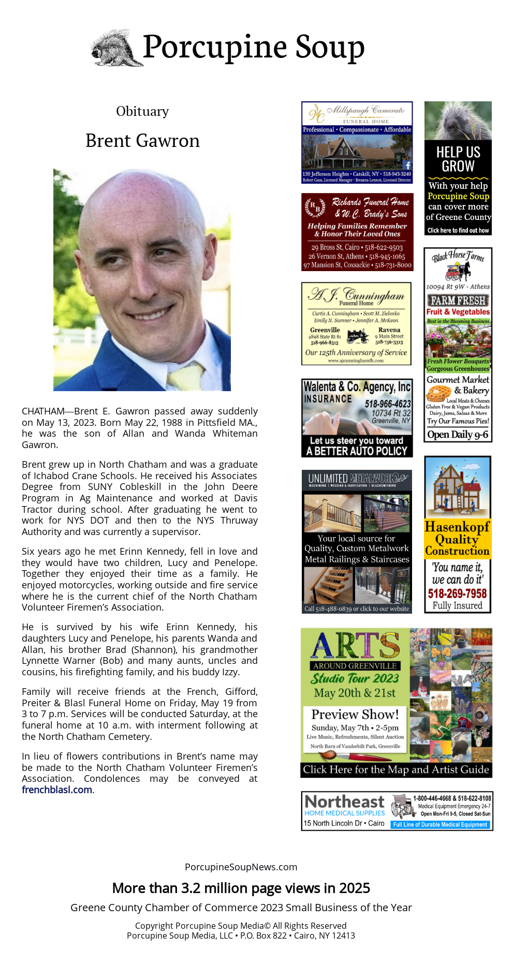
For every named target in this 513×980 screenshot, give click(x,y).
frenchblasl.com (57, 790)
